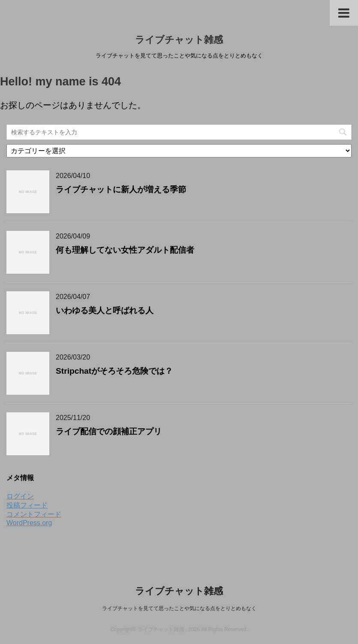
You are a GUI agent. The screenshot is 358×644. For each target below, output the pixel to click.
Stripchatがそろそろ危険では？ (114, 371)
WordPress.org (29, 523)
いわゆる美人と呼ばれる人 (105, 310)
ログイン (20, 496)
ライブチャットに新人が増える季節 (121, 189)
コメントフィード (34, 514)
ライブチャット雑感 (179, 40)
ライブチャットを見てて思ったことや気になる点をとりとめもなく (179, 608)
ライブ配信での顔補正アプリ (109, 431)
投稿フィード (27, 505)
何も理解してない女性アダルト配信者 (125, 250)
